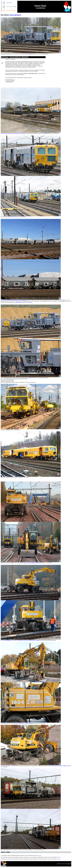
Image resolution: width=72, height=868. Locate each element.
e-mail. (40, 855)
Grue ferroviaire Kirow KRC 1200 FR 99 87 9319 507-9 (13, 133)
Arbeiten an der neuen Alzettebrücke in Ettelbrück (30, 640)
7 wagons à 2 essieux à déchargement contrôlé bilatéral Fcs (14, 300)
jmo (58, 133)
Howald (13, 217)
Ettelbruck (31, 54)
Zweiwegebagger (7, 640)
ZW (15, 640)
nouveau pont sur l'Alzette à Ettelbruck (32, 563)
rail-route (5, 563)
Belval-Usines (18, 302)
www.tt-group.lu (15, 15)
